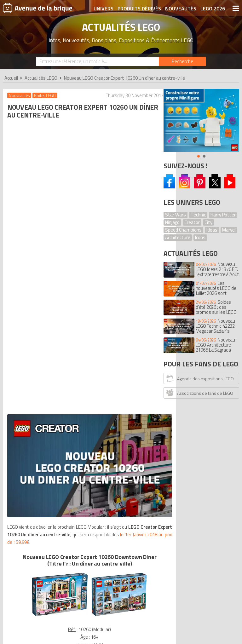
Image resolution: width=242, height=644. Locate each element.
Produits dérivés (139, 9)
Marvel (229, 230)
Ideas (212, 230)
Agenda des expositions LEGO (199, 378)
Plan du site (194, 550)
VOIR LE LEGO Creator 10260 (80, 395)
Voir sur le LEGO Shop (80, 409)
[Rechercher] (182, 61)
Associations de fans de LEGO (199, 393)
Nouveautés (181, 9)
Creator (192, 222)
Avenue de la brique (37, 8)
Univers (104, 9)
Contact (224, 550)
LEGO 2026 (213, 9)
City (208, 222)
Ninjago (172, 222)
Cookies (166, 550)
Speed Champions (183, 230)
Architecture (178, 237)
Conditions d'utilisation (121, 550)
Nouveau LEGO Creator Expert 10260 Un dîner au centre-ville (124, 78)
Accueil (11, 78)
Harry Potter (223, 215)
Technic (198, 215)
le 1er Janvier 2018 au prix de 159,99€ (44, 239)
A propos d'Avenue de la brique (47, 550)
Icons (200, 237)
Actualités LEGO (41, 78)
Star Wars (176, 215)
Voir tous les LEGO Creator (80, 453)
